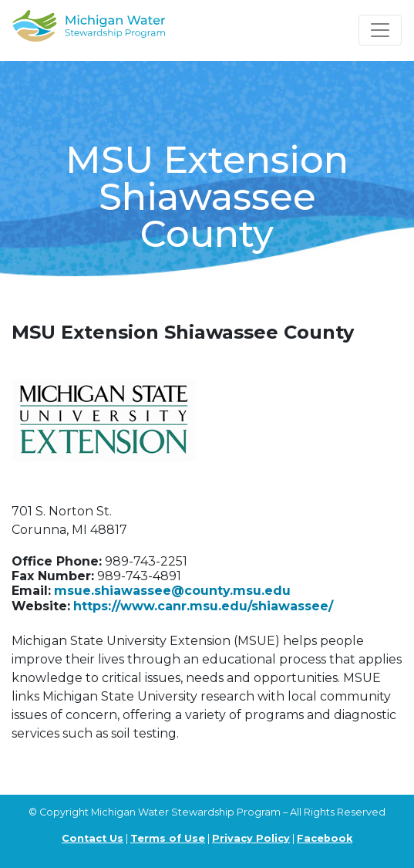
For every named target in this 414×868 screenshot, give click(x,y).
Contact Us (93, 838)
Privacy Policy (251, 838)
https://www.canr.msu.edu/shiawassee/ (203, 606)
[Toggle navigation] (380, 30)
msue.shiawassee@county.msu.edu (172, 591)
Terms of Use (168, 838)
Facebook (325, 838)
